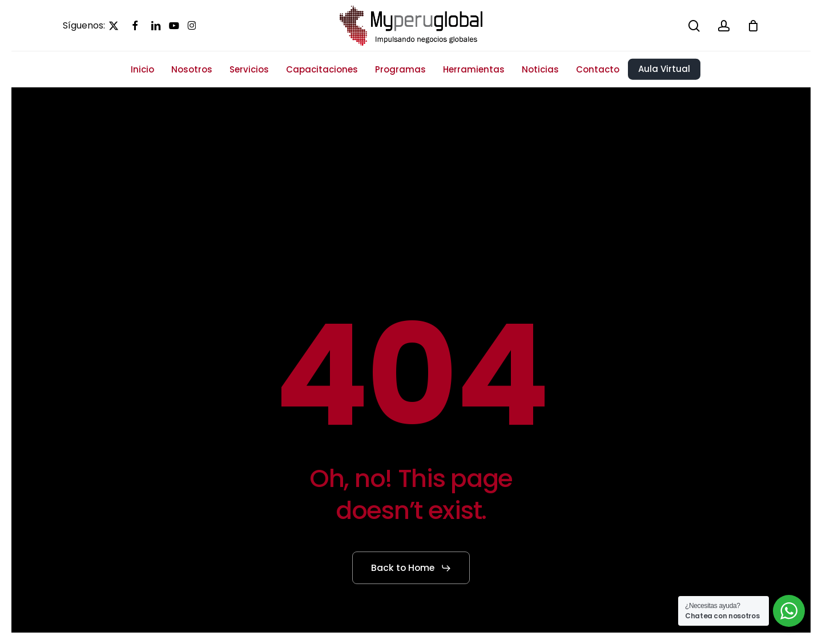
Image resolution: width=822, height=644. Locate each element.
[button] (411, 568)
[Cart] (753, 26)
